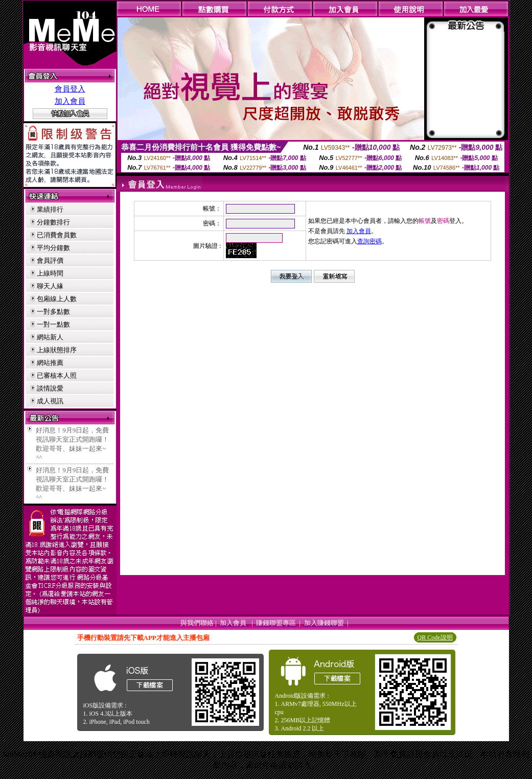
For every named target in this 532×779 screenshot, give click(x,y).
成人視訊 (50, 401)
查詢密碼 (369, 241)
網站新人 (50, 337)
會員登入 (70, 89)
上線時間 (50, 273)
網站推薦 (50, 363)
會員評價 (50, 260)
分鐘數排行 (53, 222)
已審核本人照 (57, 375)
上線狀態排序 (57, 350)
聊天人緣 (50, 286)
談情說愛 (50, 388)
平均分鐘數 (53, 248)
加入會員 (70, 101)
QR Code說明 (435, 637)
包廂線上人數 (57, 299)
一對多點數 (53, 312)
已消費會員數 (57, 235)
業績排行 (50, 209)
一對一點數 (53, 324)
